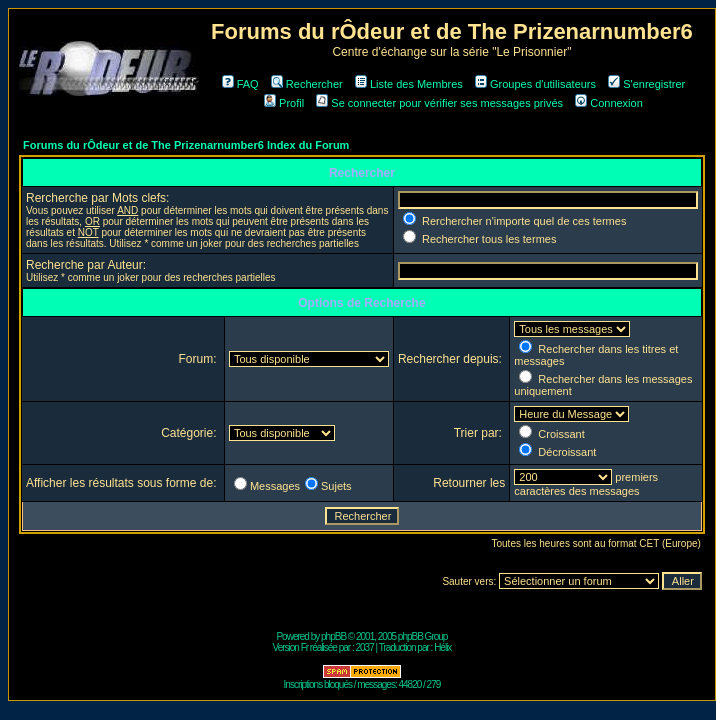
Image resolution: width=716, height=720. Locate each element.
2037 (364, 647)
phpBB (333, 636)
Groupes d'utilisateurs (535, 84)
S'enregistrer (646, 84)
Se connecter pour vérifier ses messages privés (439, 103)
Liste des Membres (409, 84)
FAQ (240, 84)
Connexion (609, 103)
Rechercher (307, 84)
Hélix (442, 647)
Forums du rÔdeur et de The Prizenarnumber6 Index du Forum (186, 145)
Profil (284, 103)
